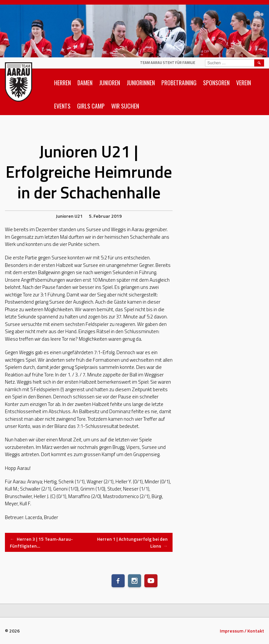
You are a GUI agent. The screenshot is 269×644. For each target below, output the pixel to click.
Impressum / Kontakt (242, 631)
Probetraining (179, 83)
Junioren (110, 83)
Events (62, 106)
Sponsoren (216, 83)
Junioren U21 (69, 216)
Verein (244, 83)
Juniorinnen (141, 83)
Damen (85, 83)
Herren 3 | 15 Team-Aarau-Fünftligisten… (41, 542)
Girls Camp (91, 106)
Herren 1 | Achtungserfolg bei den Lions (132, 542)
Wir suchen (125, 106)
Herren (62, 83)
